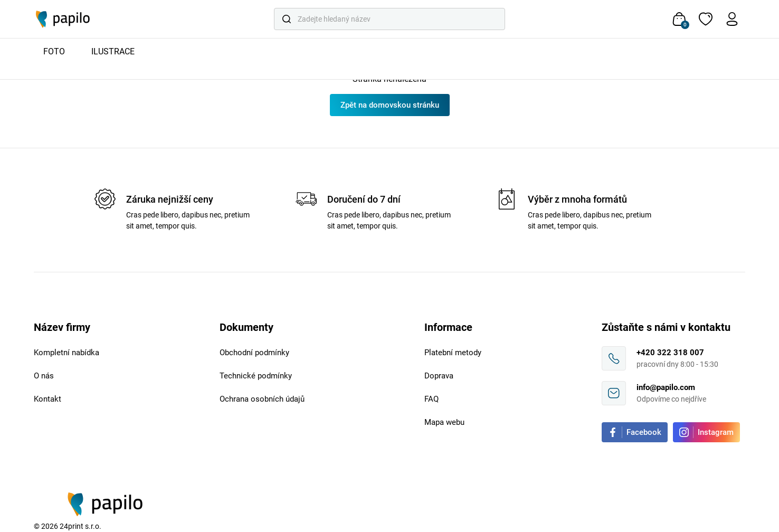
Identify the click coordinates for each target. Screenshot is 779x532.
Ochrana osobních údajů (262, 399)
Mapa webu (444, 422)
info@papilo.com (666, 387)
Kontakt (47, 399)
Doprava (439, 376)
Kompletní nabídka (66, 353)
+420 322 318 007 (670, 353)
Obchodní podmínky (254, 353)
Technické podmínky (256, 376)
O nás (44, 376)
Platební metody (453, 353)
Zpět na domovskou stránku (390, 105)
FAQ (431, 399)
